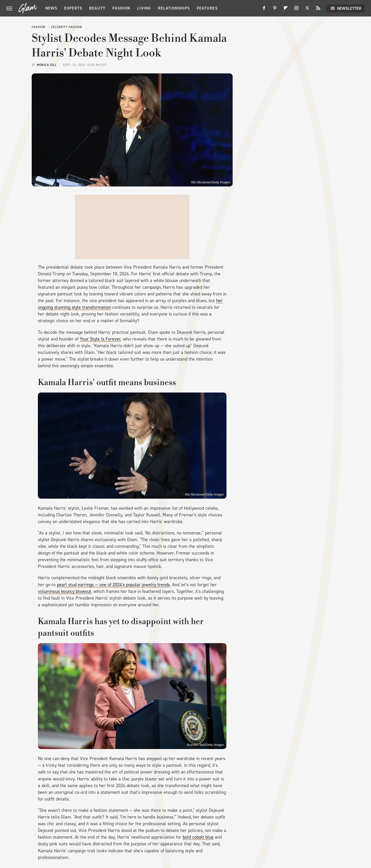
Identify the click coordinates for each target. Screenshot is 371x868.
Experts (73, 8)
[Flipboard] (286, 10)
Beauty (97, 8)
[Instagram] (297, 10)
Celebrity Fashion (67, 27)
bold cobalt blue (198, 837)
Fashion (121, 8)
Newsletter (345, 8)
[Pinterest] (275, 10)
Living (144, 8)
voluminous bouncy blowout (65, 591)
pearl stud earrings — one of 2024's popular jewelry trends (113, 585)
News (51, 8)
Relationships (174, 8)
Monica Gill (47, 65)
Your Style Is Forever (100, 339)
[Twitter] (307, 10)
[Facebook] (264, 10)
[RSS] (318, 10)
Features (207, 8)
